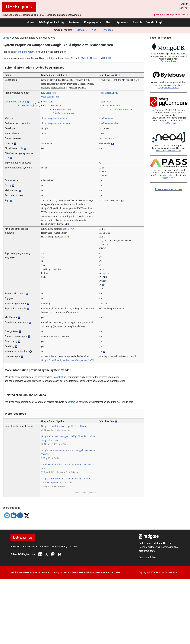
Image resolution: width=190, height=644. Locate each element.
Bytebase (108, 30)
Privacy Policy (60, 547)
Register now (169, 178)
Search (137, 22)
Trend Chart (24, 106)
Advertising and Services (36, 547)
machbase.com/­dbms (109, 123)
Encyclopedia (93, 22)
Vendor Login (155, 22)
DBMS (6, 38)
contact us (61, 377)
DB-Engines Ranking (51, 22)
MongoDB (82, 30)
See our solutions (148, 557)
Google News (90, 493)
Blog (108, 22)
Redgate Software (178, 15)
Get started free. (169, 61)
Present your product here (169, 189)
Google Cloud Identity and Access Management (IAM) (68, 360)
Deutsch (184, 8)
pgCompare (158, 110)
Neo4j (95, 30)
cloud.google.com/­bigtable (54, 118)
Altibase (94, 58)
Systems (74, 22)
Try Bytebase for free (169, 88)
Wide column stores (64, 113)
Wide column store (50, 97)
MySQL (85, 58)
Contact (74, 547)
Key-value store (49, 93)
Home (31, 22)
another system (26, 52)
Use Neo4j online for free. (169, 151)
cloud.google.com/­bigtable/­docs (56, 123)
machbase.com (106, 118)
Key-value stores (63, 109)
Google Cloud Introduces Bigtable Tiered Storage (65, 426)
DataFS (107, 58)
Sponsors (122, 22)
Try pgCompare (169, 123)
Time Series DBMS (109, 93)
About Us (15, 547)
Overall (58, 106)
